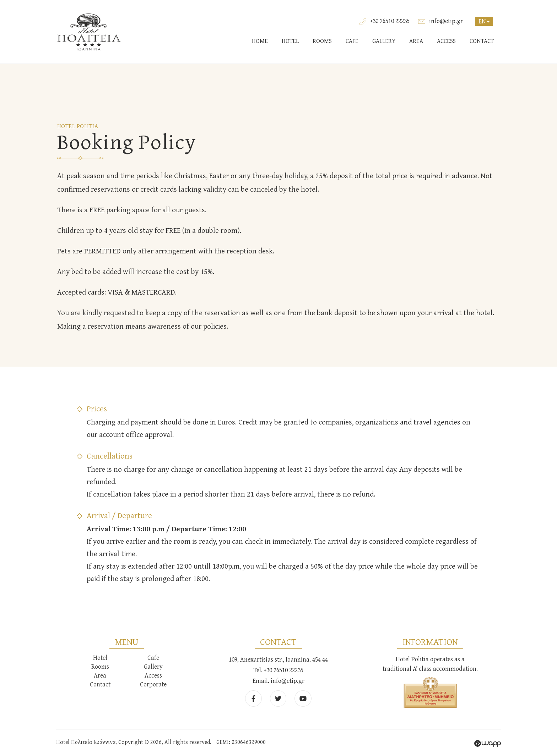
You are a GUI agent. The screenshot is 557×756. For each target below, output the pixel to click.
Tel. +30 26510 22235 (278, 670)
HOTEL (290, 41)
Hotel (100, 658)
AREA (416, 41)
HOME (260, 41)
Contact (100, 684)
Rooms (100, 666)
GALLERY (384, 41)
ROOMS (322, 41)
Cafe (153, 658)
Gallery (153, 666)
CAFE (352, 41)
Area (100, 675)
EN (484, 21)
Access (153, 675)
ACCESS (446, 41)
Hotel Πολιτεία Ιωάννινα (89, 32)
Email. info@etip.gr (278, 681)
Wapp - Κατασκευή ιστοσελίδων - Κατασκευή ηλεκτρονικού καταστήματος (488, 744)
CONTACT (482, 41)
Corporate (153, 684)
